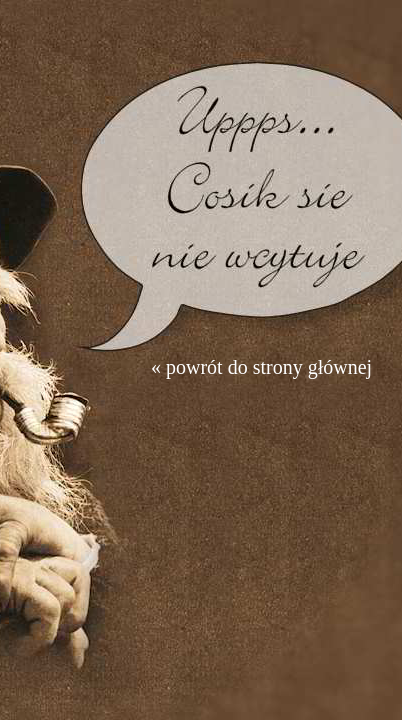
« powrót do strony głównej (261, 367)
